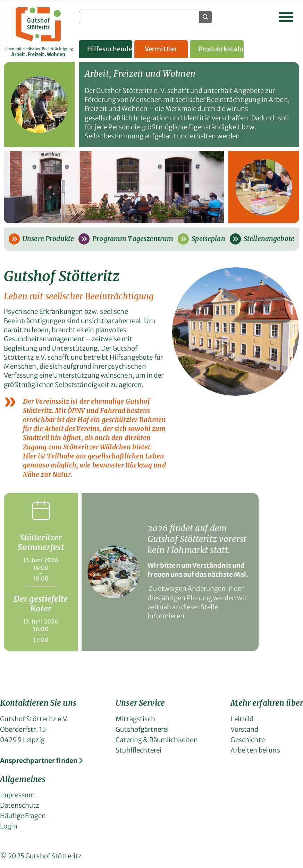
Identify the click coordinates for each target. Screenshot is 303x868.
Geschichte (247, 740)
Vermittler (161, 49)
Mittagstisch (135, 719)
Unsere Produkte (41, 239)
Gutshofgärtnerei (142, 729)
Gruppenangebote (276, 49)
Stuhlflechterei (138, 750)
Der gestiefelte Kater (41, 604)
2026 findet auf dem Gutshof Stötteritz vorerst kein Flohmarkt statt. (197, 539)
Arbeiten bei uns (255, 750)
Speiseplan (201, 239)
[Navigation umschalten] (286, 17)
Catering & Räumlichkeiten (157, 740)
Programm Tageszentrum (126, 239)
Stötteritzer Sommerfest (41, 542)
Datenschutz (20, 805)
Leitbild (242, 719)
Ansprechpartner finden (41, 761)
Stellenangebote (262, 239)
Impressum (17, 795)
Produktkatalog (221, 49)
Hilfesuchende (110, 49)
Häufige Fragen (23, 816)
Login (9, 826)
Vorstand (244, 729)
